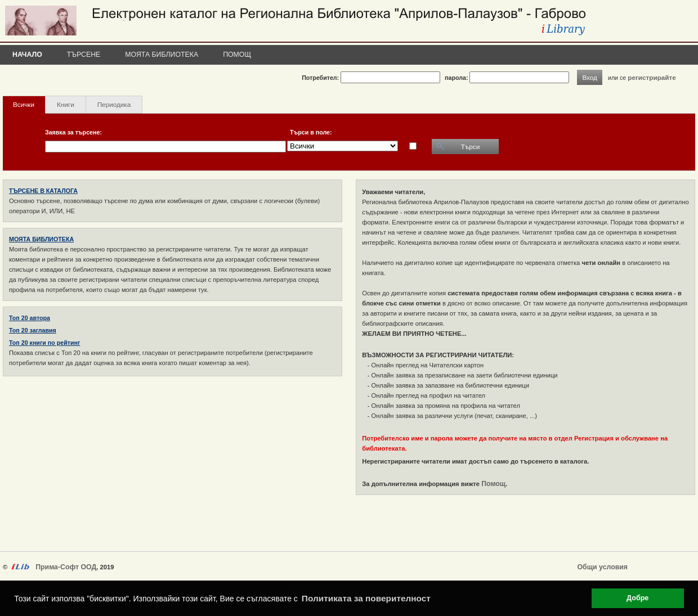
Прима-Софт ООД (66, 567)
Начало (27, 55)
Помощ (237, 55)
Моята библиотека (162, 55)
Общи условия (603, 567)
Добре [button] (637, 598)
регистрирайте (652, 77)
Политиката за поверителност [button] (366, 598)
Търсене (84, 55)
